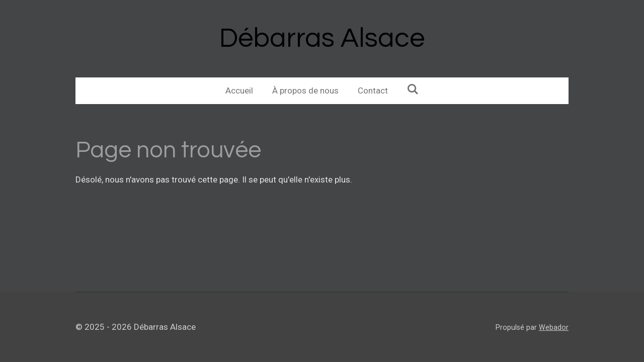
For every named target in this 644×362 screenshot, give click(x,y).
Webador (554, 327)
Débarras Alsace (322, 38)
